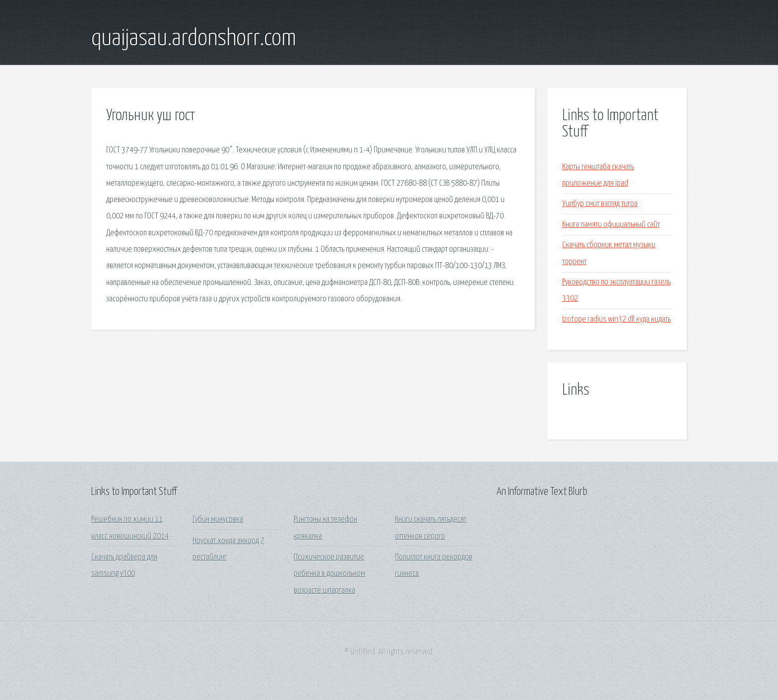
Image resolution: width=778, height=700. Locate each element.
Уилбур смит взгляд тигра (600, 204)
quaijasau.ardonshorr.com (194, 39)
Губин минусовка (218, 520)
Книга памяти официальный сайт (611, 225)
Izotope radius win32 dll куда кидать (616, 319)
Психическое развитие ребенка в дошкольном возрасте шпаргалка (329, 574)
